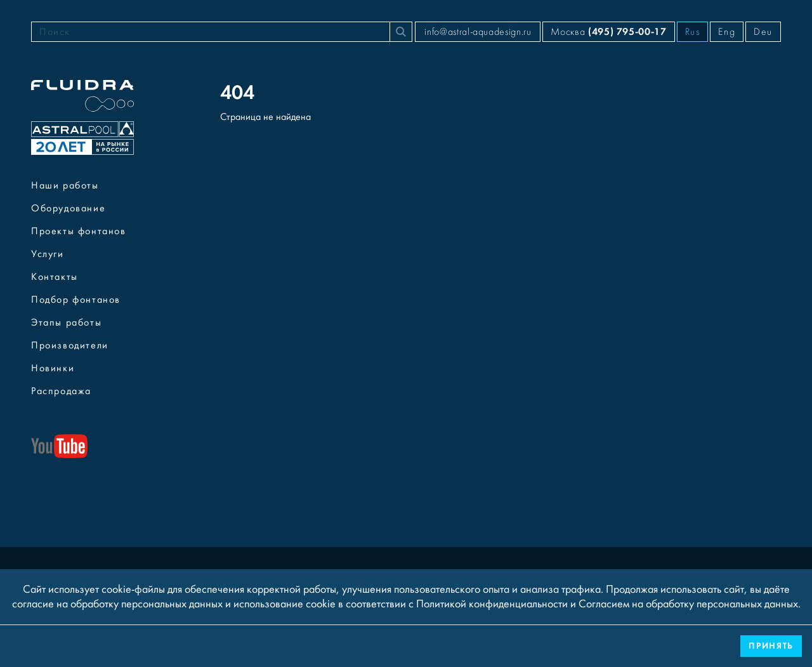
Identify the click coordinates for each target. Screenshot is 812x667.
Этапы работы (66, 322)
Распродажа (61, 391)
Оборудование (68, 208)
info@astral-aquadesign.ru (478, 32)
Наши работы (65, 185)
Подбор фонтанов (76, 300)
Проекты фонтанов (79, 231)
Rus (693, 32)
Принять (771, 646)
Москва (608, 31)
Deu (763, 32)
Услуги (48, 254)
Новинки (53, 368)
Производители (70, 345)
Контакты (55, 277)
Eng (727, 32)
